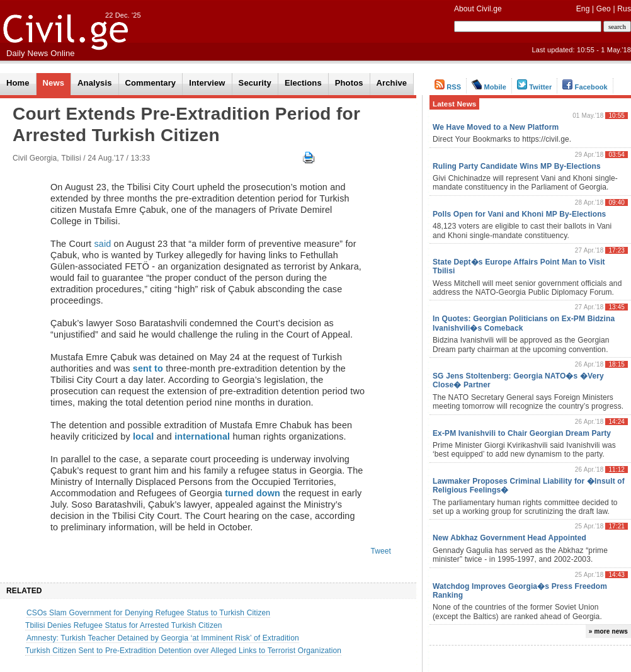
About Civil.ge (478, 9)
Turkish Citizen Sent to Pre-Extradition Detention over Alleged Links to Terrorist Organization (183, 651)
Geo (604, 9)
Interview (207, 83)
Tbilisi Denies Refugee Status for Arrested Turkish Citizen (124, 625)
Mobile (489, 87)
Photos (349, 83)
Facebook (585, 87)
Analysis (94, 83)
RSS (448, 87)
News (54, 83)
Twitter (534, 87)
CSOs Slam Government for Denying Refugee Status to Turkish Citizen (148, 613)
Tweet (381, 551)
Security (255, 83)
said (102, 244)
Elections (303, 83)
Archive (392, 83)
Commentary (151, 83)
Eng (583, 9)
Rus (624, 9)
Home (18, 83)
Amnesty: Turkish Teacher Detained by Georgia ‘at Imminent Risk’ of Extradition (163, 638)
